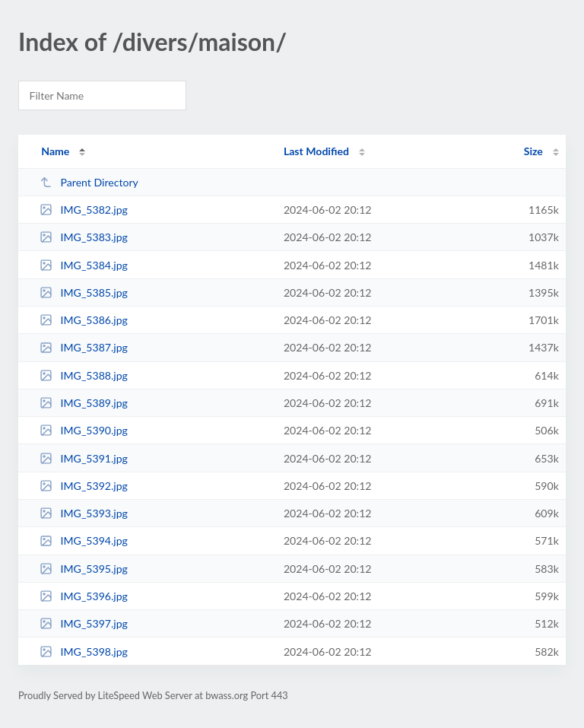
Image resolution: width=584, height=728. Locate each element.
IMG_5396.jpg (84, 596)
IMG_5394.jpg (84, 540)
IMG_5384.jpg (84, 265)
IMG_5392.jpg (84, 486)
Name (55, 151)
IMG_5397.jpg (84, 623)
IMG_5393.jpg (84, 513)
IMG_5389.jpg (84, 403)
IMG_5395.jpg (84, 569)
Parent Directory (89, 182)
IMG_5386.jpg (84, 320)
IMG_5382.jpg (84, 210)
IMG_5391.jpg (84, 458)
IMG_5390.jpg (84, 430)
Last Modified (316, 151)
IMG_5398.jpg (84, 652)
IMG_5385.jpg (84, 292)
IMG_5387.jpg (84, 347)
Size (533, 151)
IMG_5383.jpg (84, 237)
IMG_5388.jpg (84, 375)
